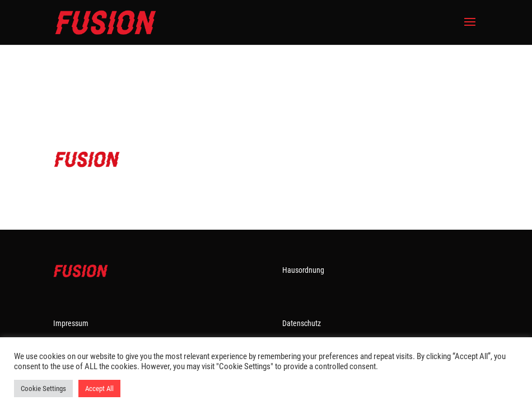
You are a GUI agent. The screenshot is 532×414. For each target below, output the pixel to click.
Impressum (71, 323)
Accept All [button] (99, 389)
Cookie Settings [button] (43, 389)
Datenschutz (302, 323)
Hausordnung (303, 270)
